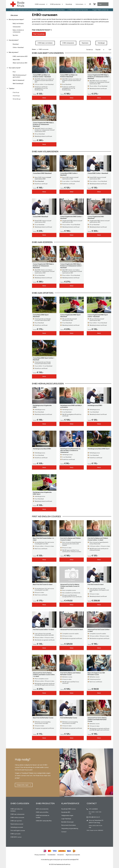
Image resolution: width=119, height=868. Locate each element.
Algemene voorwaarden (73, 855)
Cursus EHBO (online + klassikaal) (98, 173)
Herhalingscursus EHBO (95, 405)
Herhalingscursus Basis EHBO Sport (99, 449)
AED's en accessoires (42, 809)
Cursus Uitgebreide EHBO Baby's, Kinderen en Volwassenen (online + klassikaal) (99, 77)
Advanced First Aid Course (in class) (72, 630)
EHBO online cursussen (17, 817)
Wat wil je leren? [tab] (14, 52)
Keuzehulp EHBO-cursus (69, 809)
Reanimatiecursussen (17, 824)
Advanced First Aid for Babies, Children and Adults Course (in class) (70, 586)
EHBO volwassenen (68, 43)
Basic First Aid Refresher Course (43, 718)
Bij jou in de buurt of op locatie (79, 10)
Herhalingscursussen (17, 827)
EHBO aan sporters (16, 821)
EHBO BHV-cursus (16, 837)
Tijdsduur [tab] (12, 88)
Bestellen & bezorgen (67, 822)
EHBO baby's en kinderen (45, 43)
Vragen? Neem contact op (100, 10)
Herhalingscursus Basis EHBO (42, 449)
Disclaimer (61, 855)
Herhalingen (101, 43)
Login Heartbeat (66, 819)
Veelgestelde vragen (23, 785)
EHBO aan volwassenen (18, 814)
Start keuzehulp (39, 34)
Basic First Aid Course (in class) (43, 584)
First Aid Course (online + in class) (43, 630)
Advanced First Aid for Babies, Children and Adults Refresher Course (97, 720)
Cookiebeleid (51, 855)
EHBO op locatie (15, 834)
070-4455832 (93, 809)
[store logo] (17, 4)
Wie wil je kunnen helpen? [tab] (16, 20)
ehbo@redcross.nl (94, 817)
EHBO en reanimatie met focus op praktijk (25, 10)
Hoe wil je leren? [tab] (14, 41)
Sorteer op (90, 50)
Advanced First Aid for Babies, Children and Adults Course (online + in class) (44, 675)
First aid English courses (18, 831)
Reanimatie (85, 43)
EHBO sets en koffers (42, 812)
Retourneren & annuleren (69, 825)
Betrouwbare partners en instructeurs (53, 10)
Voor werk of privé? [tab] (15, 68)
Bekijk (44, 98)
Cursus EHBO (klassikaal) (40, 217)
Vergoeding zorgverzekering (70, 828)
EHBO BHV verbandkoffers (44, 821)
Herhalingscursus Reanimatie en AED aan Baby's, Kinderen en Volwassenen (70, 451)
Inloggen (90, 4)
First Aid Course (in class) (96, 584)
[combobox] (103, 4)
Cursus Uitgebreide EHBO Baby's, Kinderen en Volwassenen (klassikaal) (43, 124)
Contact (64, 832)
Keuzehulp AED (66, 812)
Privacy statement (40, 855)
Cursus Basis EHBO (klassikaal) (42, 173)
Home (34, 49)
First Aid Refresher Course (69, 718)
